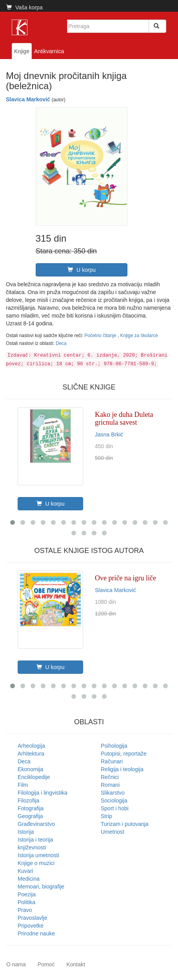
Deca (61, 343)
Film (23, 785)
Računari (112, 761)
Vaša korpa (25, 7)
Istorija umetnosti (38, 855)
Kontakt (75, 964)
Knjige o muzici (36, 863)
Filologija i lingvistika (43, 793)
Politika (26, 902)
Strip (106, 816)
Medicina (29, 879)
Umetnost (113, 832)
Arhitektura (31, 754)
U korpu (82, 270)
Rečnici (110, 777)
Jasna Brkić (109, 434)
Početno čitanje (101, 336)
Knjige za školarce (139, 336)
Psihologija (114, 746)
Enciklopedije (34, 777)
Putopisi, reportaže (124, 754)
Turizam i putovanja (125, 824)
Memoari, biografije (41, 887)
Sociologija (114, 801)
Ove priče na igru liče (125, 578)
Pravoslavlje (32, 918)
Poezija (27, 894)
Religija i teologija (122, 769)
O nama (16, 964)
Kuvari (25, 871)
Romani (110, 785)
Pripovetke (31, 926)
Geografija (30, 816)
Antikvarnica (49, 51)
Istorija (26, 832)
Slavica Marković (28, 99)
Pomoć (46, 964)
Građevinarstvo (36, 824)
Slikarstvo (113, 793)
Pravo (25, 910)
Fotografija (31, 808)
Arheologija (31, 746)
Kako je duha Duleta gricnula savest (124, 418)
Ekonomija (30, 769)
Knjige (22, 51)
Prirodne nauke (36, 933)
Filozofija (28, 801)
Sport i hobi (115, 808)
